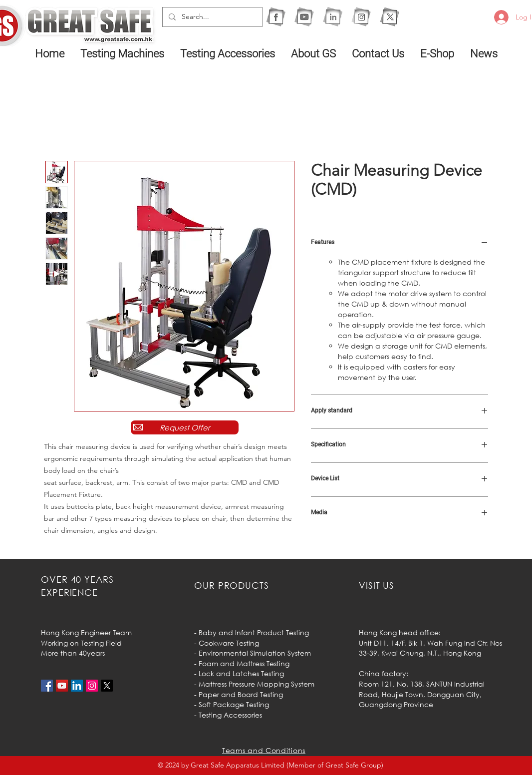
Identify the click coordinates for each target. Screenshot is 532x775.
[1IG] (361, 17)
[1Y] (304, 17)
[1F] (276, 17)
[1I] (333, 17)
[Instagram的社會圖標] (92, 686)
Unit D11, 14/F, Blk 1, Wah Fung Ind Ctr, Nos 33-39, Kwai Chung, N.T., (430, 648)
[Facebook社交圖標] (47, 686)
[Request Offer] (185, 427)
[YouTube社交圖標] (62, 686)
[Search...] (211, 17)
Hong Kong (462, 653)
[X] (390, 17)
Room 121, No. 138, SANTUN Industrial (422, 684)
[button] (123, 53)
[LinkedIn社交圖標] (77, 686)
